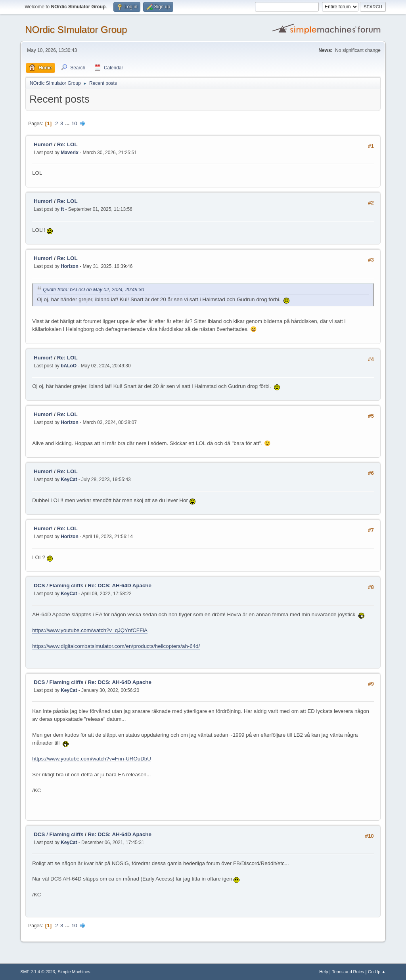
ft (62, 209)
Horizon (70, 266)
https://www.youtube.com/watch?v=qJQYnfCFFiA (90, 630)
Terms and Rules (348, 972)
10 (74, 123)
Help (324, 972)
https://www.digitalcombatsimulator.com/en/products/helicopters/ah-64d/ (116, 646)
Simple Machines (74, 972)
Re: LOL (67, 144)
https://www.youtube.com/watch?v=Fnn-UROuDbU (92, 759)
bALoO (69, 366)
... (68, 123)
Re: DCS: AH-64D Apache (119, 586)
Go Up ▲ (377, 972)
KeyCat (69, 479)
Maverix (70, 153)
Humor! (43, 144)
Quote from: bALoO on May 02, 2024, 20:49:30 (93, 290)
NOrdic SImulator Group (76, 30)
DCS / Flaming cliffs (58, 586)
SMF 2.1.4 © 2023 (38, 972)
